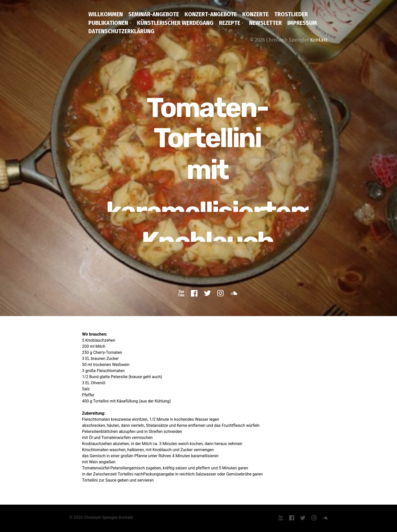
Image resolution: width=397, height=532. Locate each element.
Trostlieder (291, 14)
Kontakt (319, 40)
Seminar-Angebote (154, 14)
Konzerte (255, 14)
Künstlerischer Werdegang (175, 23)
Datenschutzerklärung (121, 31)
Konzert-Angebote (211, 14)
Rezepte (230, 23)
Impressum (302, 23)
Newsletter (265, 23)
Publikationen (108, 23)
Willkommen (106, 14)
